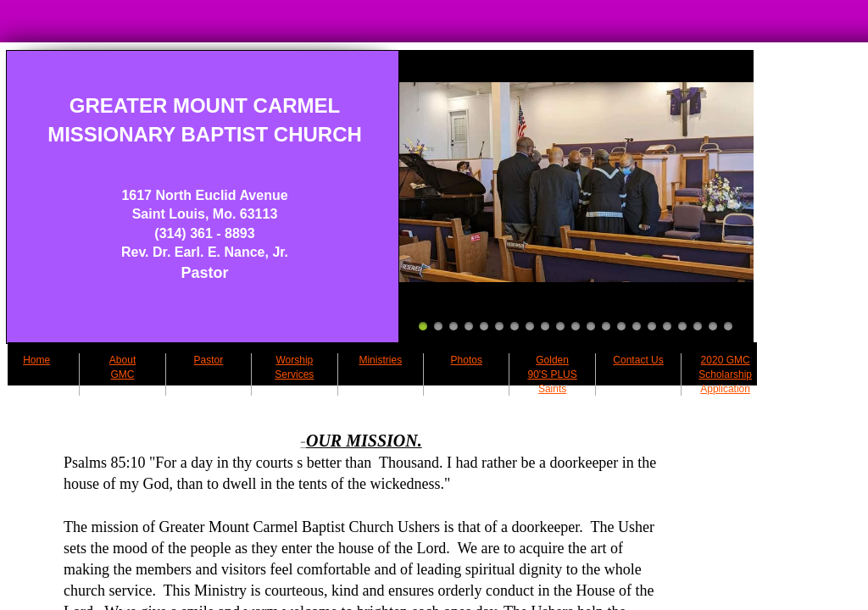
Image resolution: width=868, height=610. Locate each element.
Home (36, 360)
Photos (467, 360)
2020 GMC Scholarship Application (725, 374)
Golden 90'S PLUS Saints (552, 374)
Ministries (380, 360)
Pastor (209, 360)
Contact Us (638, 360)
